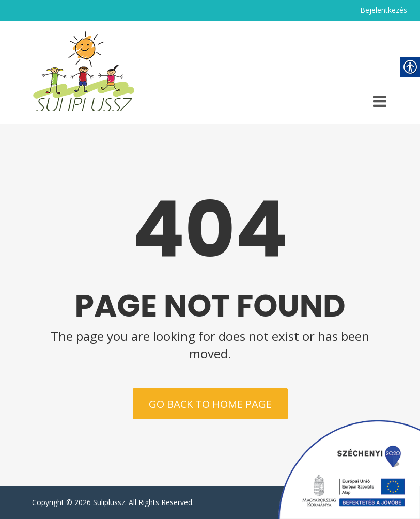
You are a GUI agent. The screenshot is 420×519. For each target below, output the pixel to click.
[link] (84, 72)
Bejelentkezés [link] (384, 10)
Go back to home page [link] (210, 404)
